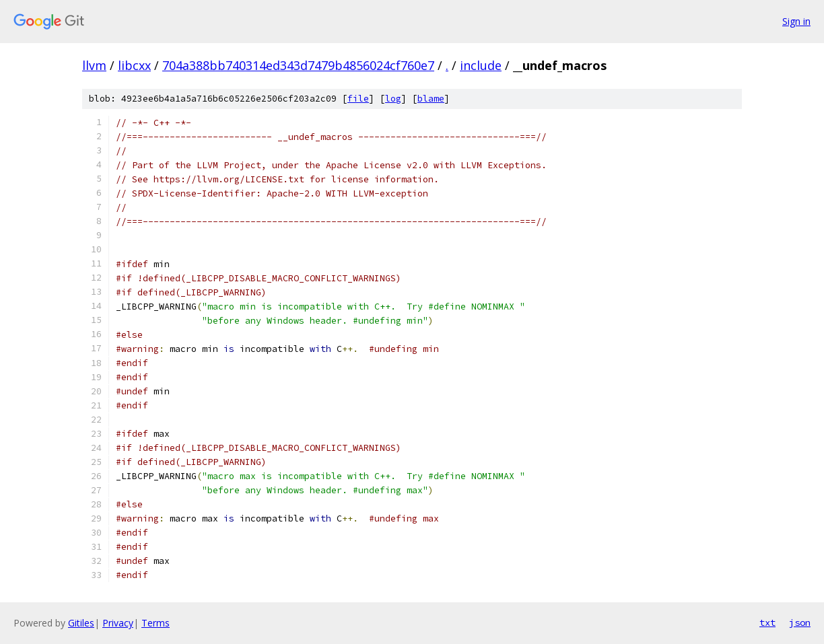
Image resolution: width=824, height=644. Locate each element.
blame (431, 99)
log (393, 99)
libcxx (134, 65)
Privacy (118, 623)
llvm (94, 65)
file (358, 99)
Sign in (796, 21)
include (481, 65)
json (800, 622)
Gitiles (81, 623)
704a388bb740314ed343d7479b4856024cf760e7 (298, 65)
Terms (156, 623)
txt (767, 622)
